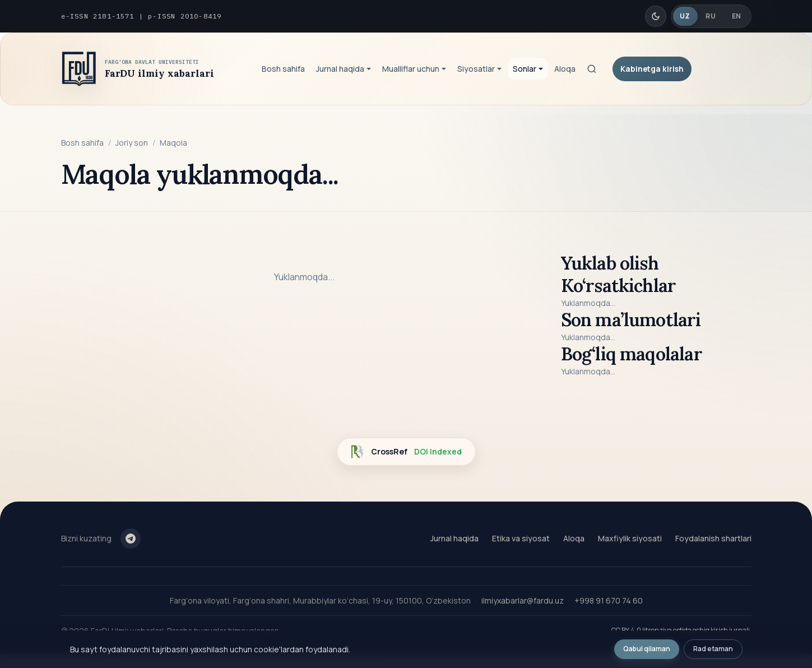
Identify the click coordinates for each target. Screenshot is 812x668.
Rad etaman (713, 649)
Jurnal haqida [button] (340, 69)
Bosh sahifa (283, 69)
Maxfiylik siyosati (630, 538)
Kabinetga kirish (652, 69)
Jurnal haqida (454, 538)
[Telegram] (131, 539)
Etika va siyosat (521, 538)
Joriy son (132, 143)
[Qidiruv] (592, 69)
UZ (685, 16)
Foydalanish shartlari (713, 538)
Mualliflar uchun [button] (411, 69)
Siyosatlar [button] (476, 69)
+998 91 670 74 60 (609, 600)
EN (737, 16)
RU (711, 16)
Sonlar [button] (525, 69)
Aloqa (565, 69)
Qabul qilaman (647, 649)
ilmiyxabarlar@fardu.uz (523, 600)
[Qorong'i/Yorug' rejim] (656, 16)
